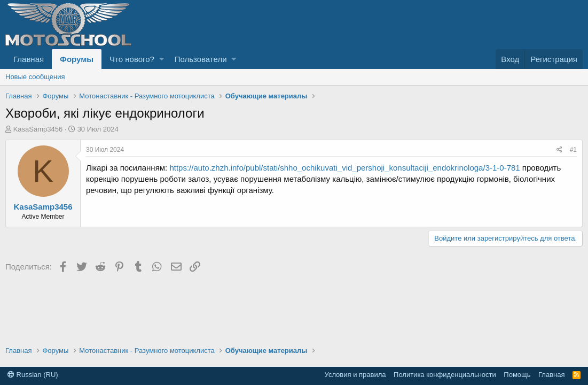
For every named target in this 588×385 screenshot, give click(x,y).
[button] (162, 59)
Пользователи (201, 59)
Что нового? (132, 59)
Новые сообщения (35, 77)
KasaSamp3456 (38, 129)
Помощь (517, 375)
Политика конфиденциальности (445, 375)
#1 (573, 150)
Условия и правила (355, 375)
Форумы (77, 59)
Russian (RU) (33, 375)
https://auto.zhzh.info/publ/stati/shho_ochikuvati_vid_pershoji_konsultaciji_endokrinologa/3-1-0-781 (344, 168)
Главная (29, 59)
